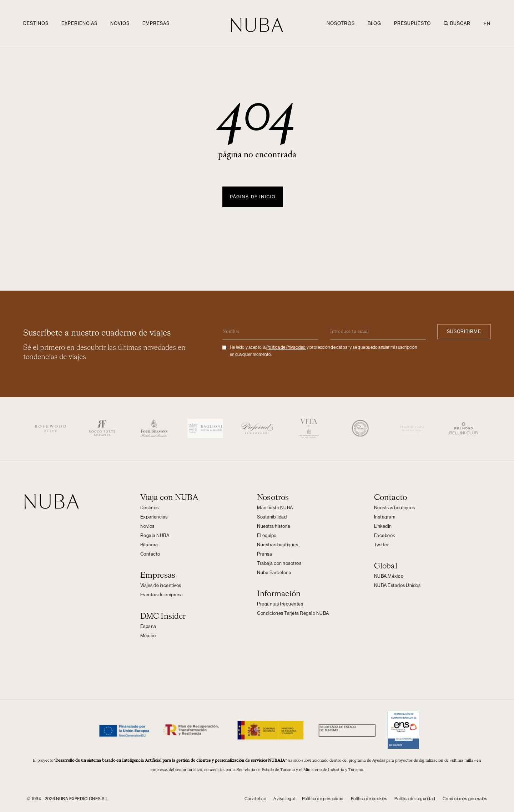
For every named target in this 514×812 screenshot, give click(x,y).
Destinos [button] (36, 23)
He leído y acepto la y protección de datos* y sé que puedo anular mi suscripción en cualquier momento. (324, 351)
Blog (374, 23)
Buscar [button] (457, 23)
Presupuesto (412, 23)
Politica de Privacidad (286, 347)
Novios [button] (120, 23)
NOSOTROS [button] (341, 23)
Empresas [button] (156, 23)
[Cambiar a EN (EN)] (485, 24)
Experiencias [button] (79, 23)
